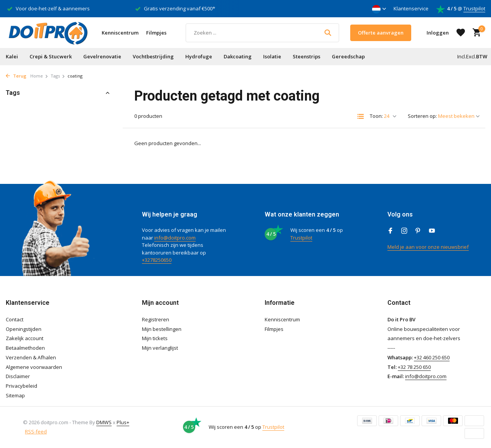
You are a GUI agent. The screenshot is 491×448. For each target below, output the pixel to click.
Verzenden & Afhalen (31, 357)
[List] (361, 116)
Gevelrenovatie (102, 56)
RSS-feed (36, 431)
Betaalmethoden (25, 348)
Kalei (12, 56)
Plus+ (123, 422)
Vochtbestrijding (153, 56)
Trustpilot (474, 8)
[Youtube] (432, 231)
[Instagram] (404, 231)
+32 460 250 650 (432, 357)
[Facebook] (390, 231)
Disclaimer (18, 376)
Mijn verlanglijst (160, 348)
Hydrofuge (199, 56)
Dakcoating (238, 56)
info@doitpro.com (175, 238)
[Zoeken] (262, 33)
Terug (16, 76)
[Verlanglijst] (461, 33)
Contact (15, 319)
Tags (58, 76)
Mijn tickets (155, 338)
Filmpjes (156, 33)
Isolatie (272, 56)
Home (39, 76)
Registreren (156, 319)
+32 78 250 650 (414, 367)
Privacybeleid (21, 386)
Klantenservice (411, 8)
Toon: (376, 116)
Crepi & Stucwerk (51, 56)
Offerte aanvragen (381, 33)
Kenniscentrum (120, 33)
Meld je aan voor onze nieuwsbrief (428, 247)
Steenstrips (306, 56)
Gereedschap (348, 56)
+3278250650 (157, 260)
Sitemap (15, 395)
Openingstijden (24, 329)
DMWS (104, 422)
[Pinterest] (418, 231)
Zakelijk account (25, 338)
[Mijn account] (438, 33)
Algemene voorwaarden (34, 367)
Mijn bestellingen (162, 329)
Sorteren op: (422, 116)
